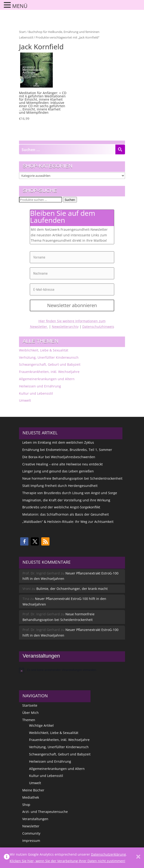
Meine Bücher (33, 790)
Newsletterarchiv (65, 327)
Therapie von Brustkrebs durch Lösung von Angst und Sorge (70, 493)
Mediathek (31, 797)
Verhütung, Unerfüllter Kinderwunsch (49, 357)
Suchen (70, 200)
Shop (26, 805)
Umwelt (25, 400)
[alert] (72, 670)
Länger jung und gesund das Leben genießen (58, 471)
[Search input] (67, 149)
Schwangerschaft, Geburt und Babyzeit (50, 364)
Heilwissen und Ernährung (40, 386)
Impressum (31, 841)
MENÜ (20, 6)
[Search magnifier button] (120, 149)
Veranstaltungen (35, 819)
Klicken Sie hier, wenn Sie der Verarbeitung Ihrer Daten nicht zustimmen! (67, 861)
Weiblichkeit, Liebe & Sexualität (44, 350)
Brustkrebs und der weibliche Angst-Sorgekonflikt (61, 507)
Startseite (30, 705)
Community (31, 833)
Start (22, 32)
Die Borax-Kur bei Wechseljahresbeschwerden (59, 457)
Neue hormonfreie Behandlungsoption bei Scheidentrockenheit (72, 478)
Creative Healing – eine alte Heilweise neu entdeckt (63, 464)
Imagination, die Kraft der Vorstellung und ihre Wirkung (66, 500)
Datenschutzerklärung (108, 854)
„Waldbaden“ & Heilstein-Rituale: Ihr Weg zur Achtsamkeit (68, 522)
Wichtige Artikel (41, 725)
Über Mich (30, 713)
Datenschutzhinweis (98, 327)
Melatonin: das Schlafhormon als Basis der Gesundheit (66, 514)
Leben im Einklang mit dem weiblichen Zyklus (58, 442)
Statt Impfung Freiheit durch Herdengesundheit (60, 486)
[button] (24, 541)
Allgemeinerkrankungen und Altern (47, 379)
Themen (29, 720)
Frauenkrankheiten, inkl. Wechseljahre (49, 372)
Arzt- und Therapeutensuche (45, 812)
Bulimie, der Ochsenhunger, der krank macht (72, 589)
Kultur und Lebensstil (36, 393)
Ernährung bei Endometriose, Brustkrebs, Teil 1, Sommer (67, 450)
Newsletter (31, 826)
